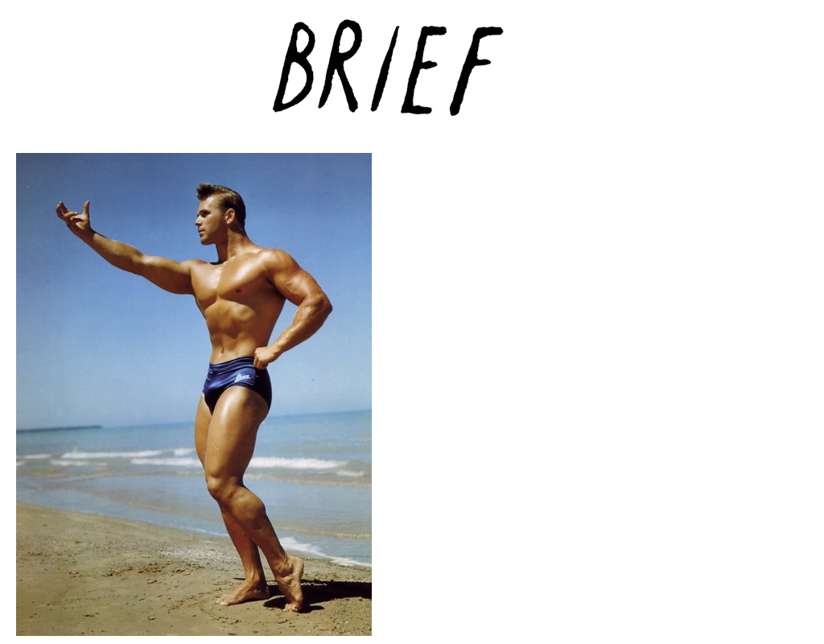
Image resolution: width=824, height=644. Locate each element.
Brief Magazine (412, 76)
